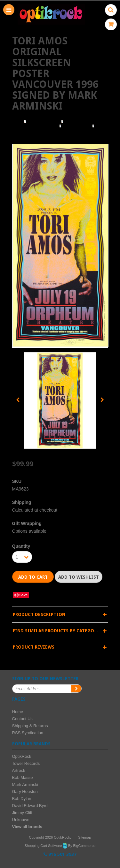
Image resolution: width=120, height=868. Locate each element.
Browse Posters (44, 122)
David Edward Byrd (30, 806)
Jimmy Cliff (22, 813)
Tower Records (26, 763)
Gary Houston (25, 792)
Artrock (19, 770)
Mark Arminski (77, 126)
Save (24, 595)
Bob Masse (23, 777)
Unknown (21, 820)
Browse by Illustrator (35, 126)
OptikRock (22, 756)
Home (17, 122)
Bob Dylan (22, 799)
